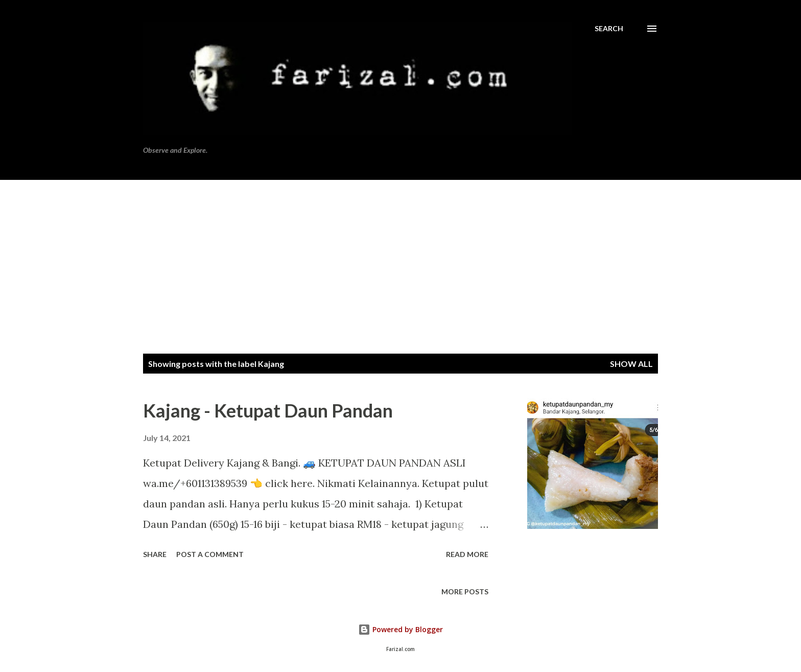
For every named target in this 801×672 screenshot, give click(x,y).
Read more (467, 554)
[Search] (609, 29)
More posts (465, 592)
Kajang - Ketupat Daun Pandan (268, 410)
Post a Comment (210, 554)
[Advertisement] (400, 257)
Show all (631, 364)
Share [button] (155, 554)
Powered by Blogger (400, 629)
